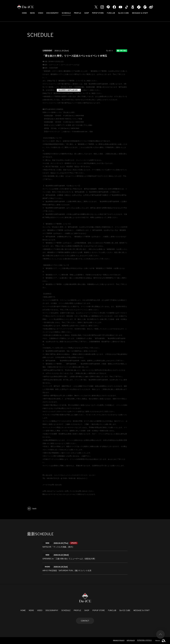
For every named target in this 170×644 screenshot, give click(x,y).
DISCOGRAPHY (52, 13)
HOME (24, 13)
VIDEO (41, 13)
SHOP (87, 13)
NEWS (32, 13)
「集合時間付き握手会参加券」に (69, 90)
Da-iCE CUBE (124, 13)
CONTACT (85, 621)
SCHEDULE (66, 13)
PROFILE (78, 13)
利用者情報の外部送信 (144, 640)
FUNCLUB (111, 13)
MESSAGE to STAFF (140, 13)
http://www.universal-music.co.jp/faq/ (56, 488)
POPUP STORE (98, 13)
